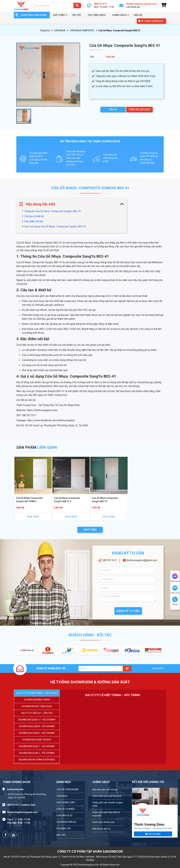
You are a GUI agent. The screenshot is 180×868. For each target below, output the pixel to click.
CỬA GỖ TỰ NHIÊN (65, 809)
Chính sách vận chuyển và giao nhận (108, 804)
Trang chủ (45, 30)
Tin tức (77, 15)
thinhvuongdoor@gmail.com (142, 560)
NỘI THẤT (61, 835)
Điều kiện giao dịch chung (105, 789)
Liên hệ (138, 15)
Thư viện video (97, 15)
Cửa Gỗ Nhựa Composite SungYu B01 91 (105, 500)
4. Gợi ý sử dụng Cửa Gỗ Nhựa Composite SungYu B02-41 (54, 226)
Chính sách (119, 15)
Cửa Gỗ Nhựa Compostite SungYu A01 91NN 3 (29, 500)
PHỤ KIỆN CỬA (64, 828)
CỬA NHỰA (60, 30)
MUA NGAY (33, 517)
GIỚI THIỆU (59, 15)
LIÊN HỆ (113, 109)
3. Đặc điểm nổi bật (33, 221)
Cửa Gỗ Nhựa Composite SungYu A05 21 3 (67, 500)
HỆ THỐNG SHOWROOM (152, 21)
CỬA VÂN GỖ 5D (64, 815)
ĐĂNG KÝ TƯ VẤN (128, 611)
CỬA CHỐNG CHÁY (66, 802)
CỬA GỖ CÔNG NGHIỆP (68, 789)
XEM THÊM (90, 530)
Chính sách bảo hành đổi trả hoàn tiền (106, 814)
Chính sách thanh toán (104, 822)
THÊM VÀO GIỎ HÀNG (140, 109)
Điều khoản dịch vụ (102, 829)
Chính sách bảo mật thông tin (107, 796)
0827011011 (110, 560)
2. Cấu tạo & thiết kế (33, 216)
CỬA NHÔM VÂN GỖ (66, 822)
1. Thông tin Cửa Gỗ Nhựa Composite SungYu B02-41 (51, 211)
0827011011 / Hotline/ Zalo (21, 805)
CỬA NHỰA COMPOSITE (82, 30)
